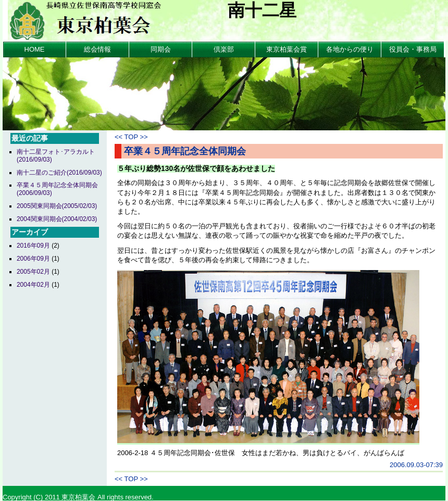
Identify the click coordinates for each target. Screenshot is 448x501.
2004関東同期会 (57, 219)
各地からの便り (350, 49)
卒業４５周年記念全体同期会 (185, 151)
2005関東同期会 (57, 206)
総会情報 (97, 49)
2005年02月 (33, 272)
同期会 (161, 49)
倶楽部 (224, 49)
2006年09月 (33, 259)
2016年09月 (33, 246)
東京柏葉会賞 (287, 49)
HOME (35, 49)
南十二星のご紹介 (59, 173)
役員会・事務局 (413, 49)
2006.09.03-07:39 (416, 465)
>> (144, 137)
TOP (131, 137)
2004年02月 (33, 285)
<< (119, 137)
